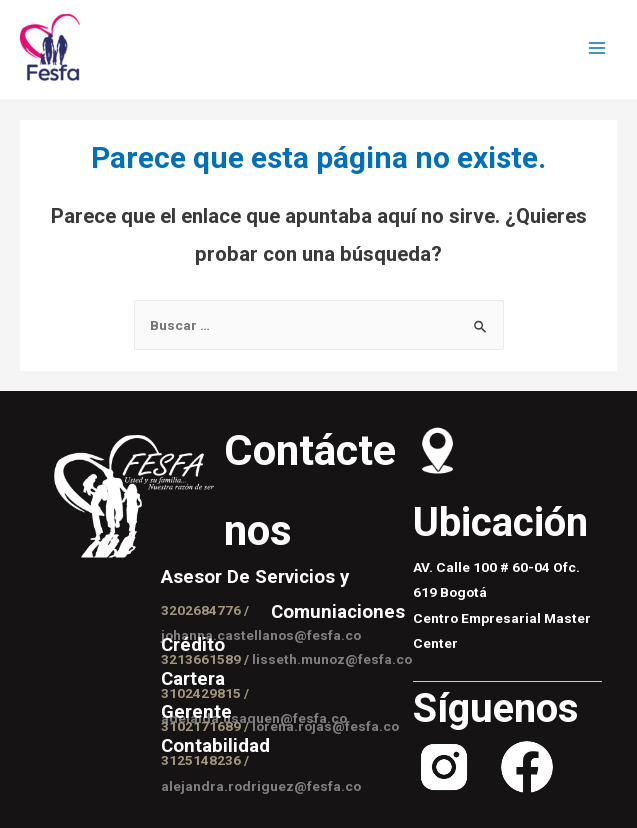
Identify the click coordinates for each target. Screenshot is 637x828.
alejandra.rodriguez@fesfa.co (261, 786)
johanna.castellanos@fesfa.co (261, 635)
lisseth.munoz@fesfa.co (332, 659)
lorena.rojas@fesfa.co (325, 726)
